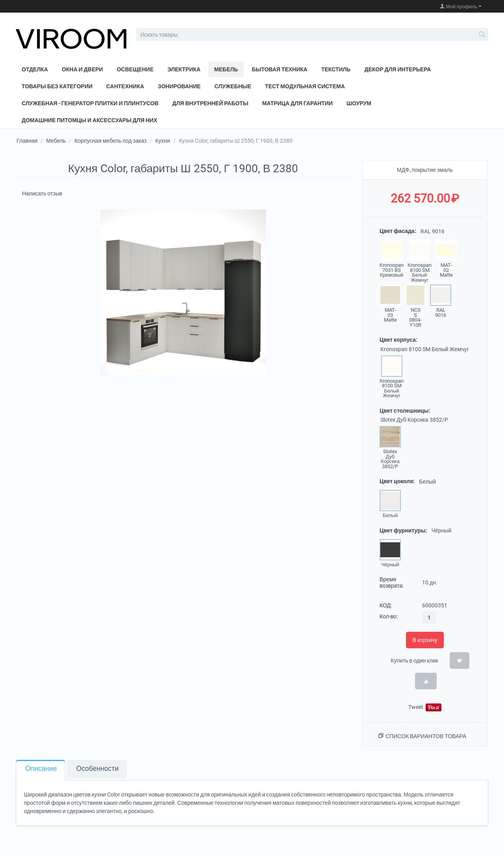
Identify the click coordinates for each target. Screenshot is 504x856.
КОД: (386, 605)
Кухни (163, 141)
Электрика (184, 69)
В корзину (425, 640)
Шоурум (359, 103)
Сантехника (125, 86)
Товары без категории (57, 86)
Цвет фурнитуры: (403, 530)
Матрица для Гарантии (297, 103)
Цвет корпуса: (398, 340)
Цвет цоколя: (397, 481)
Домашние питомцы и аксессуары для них (89, 120)
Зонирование (179, 86)
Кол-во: (389, 616)
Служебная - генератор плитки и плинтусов (90, 103)
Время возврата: (392, 582)
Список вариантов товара (426, 736)
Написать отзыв (42, 194)
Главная (27, 141)
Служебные (233, 86)
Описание (41, 769)
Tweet (416, 707)
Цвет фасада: (398, 231)
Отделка (35, 69)
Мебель (226, 69)
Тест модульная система (305, 86)
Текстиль (336, 69)
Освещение (135, 69)
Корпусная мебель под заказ (110, 141)
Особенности (97, 769)
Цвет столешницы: (405, 411)
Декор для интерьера (397, 69)
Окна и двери (82, 69)
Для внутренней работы (210, 103)
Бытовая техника (280, 69)
